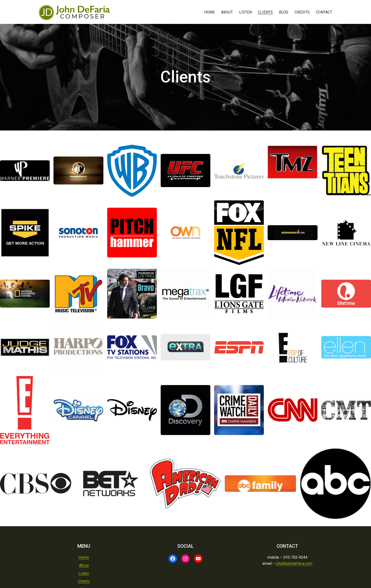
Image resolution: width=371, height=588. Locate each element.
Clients (265, 12)
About (227, 12)
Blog (284, 12)
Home (210, 12)
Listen (245, 12)
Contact (324, 12)
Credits (302, 12)
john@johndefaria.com (294, 563)
